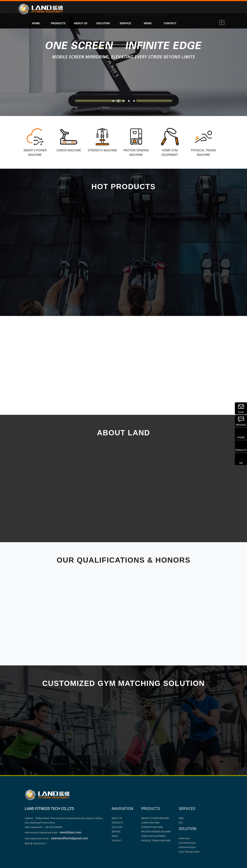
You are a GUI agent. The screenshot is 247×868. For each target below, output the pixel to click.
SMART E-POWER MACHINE (155, 818)
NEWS (148, 23)
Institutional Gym (187, 847)
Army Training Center (189, 852)
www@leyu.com (70, 832)
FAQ (181, 823)
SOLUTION (103, 23)
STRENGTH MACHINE (152, 827)
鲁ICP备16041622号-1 (36, 844)
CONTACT (170, 23)
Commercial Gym (187, 843)
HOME (36, 23)
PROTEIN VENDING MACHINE (156, 832)
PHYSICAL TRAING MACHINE (156, 841)
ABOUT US (81, 23)
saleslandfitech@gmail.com (70, 838)
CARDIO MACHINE (150, 823)
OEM (181, 818)
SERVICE (125, 23)
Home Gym (184, 838)
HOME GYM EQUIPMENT (153, 836)
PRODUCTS (58, 23)
